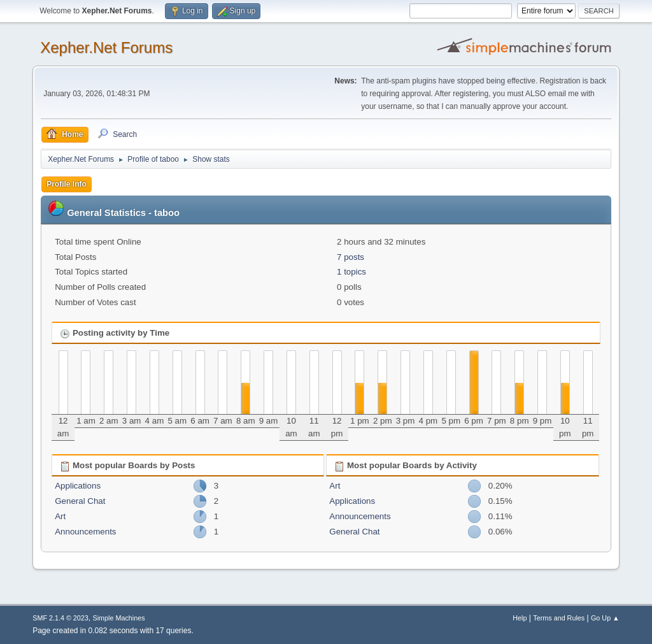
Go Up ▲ (605, 618)
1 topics (351, 272)
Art (60, 516)
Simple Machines (119, 618)
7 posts (351, 257)
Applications (78, 486)
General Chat (80, 501)
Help (520, 618)
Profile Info (67, 184)
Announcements (85, 532)
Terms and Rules (559, 618)
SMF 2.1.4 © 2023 (60, 618)
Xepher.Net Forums (106, 47)
